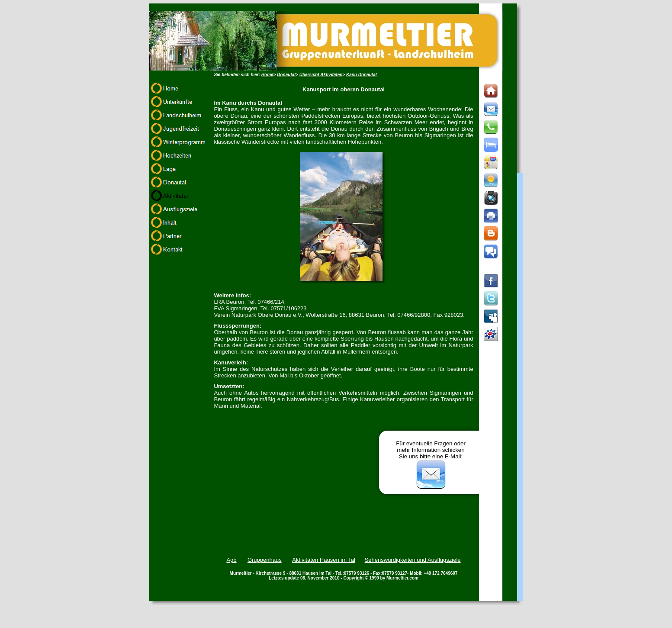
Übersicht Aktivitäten (321, 75)
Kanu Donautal (362, 75)
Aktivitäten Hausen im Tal (324, 560)
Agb (231, 560)
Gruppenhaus (265, 560)
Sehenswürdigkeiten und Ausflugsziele (413, 560)
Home (267, 75)
